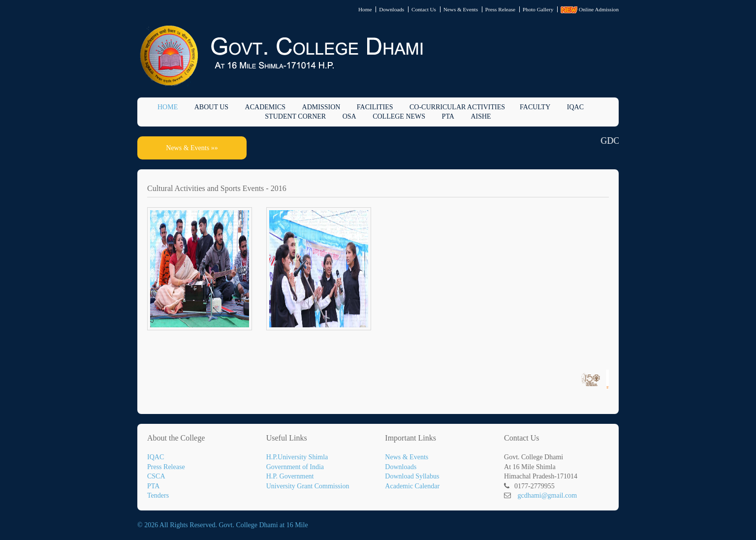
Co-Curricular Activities (457, 107)
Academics (265, 107)
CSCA (156, 476)
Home (365, 9)
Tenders (158, 495)
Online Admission (590, 9)
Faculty (535, 107)
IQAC (575, 107)
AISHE (481, 116)
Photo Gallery (538, 9)
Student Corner (295, 116)
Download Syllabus (412, 476)
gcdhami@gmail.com (548, 495)
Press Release (500, 9)
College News (399, 116)
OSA (349, 116)
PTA (448, 116)
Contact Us (424, 9)
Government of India (295, 467)
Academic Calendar (412, 486)
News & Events (461, 9)
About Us (211, 107)
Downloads (392, 9)
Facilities (375, 107)
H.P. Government (290, 476)
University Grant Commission (308, 486)
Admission (321, 107)
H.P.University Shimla (297, 457)
